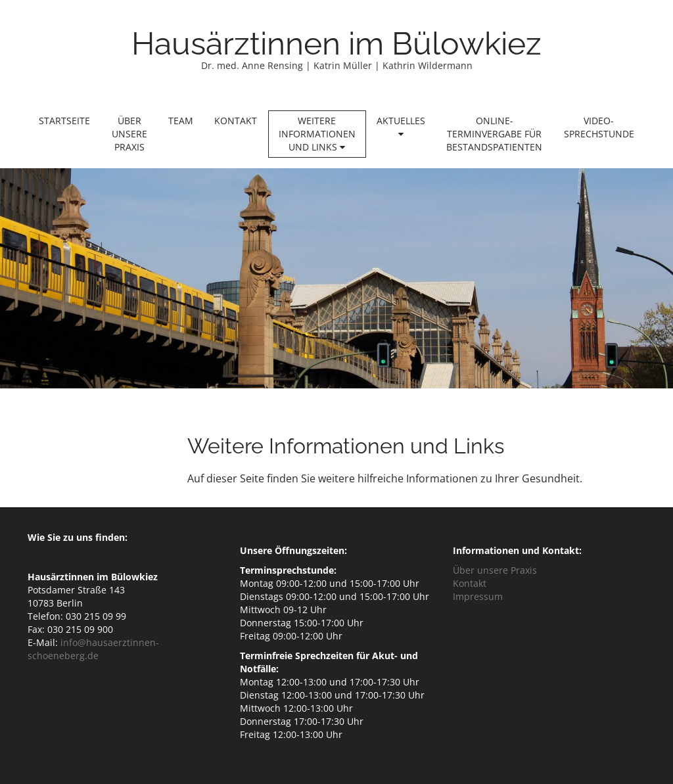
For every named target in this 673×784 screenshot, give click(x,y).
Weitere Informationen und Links (317, 134)
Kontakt (236, 121)
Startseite (64, 121)
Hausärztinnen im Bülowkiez (336, 43)
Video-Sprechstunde (599, 127)
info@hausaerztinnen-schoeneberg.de (93, 649)
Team (181, 121)
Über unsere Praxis (129, 134)
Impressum (478, 596)
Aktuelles (401, 127)
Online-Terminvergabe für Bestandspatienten (494, 134)
